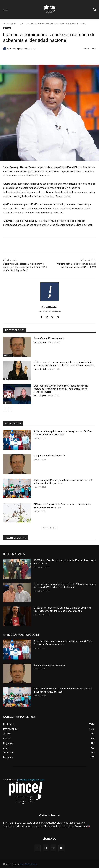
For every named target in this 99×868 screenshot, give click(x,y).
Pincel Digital (16, 49)
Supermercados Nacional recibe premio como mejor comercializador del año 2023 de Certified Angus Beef (25, 267)
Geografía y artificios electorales (49, 338)
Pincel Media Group (28, 864)
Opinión (13, 24)
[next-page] (10, 409)
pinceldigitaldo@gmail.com (31, 780)
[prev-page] (5, 409)
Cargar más (49, 528)
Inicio (5, 24)
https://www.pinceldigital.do (49, 311)
